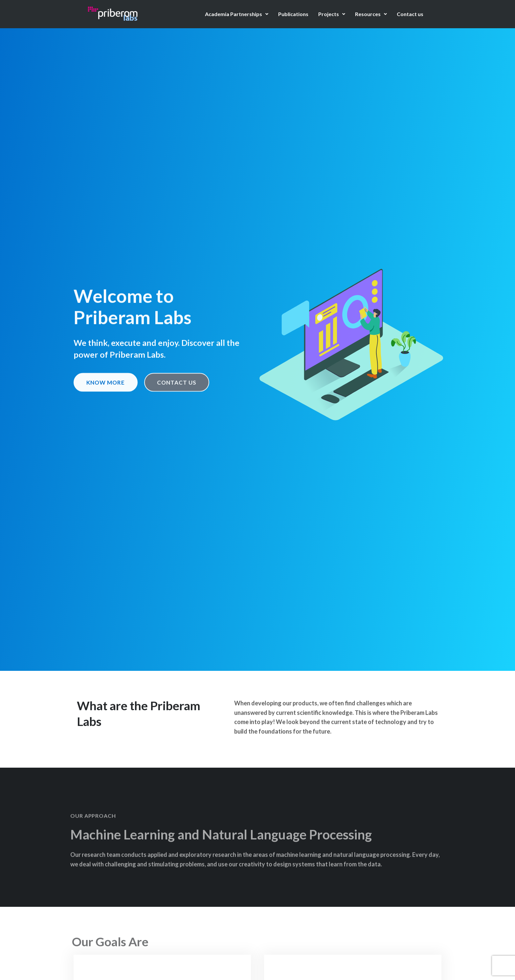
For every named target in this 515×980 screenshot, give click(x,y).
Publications (293, 14)
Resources (371, 14)
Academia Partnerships (237, 14)
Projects (332, 14)
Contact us (410, 14)
